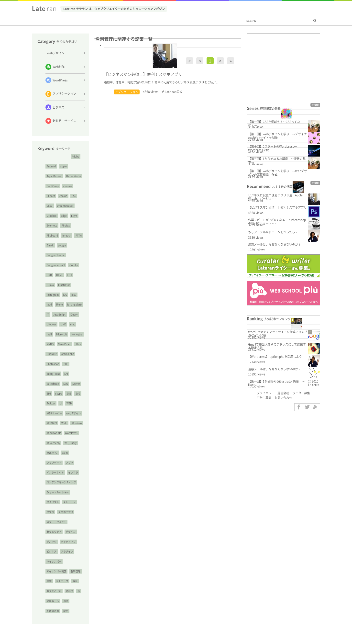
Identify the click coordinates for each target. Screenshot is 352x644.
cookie (63, 196)
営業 (49, 581)
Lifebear (51, 324)
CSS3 (50, 206)
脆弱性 (69, 591)
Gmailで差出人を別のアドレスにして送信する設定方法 (277, 346)
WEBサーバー (54, 413)
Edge (64, 216)
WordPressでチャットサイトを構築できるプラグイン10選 (278, 334)
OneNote (52, 354)
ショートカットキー (58, 492)
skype (59, 393)
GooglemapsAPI (56, 265)
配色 (66, 611)
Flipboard (52, 235)
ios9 (74, 295)
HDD (49, 275)
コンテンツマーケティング (61, 482)
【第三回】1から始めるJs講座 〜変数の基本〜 (277, 160)
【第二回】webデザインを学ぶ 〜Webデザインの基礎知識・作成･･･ (278, 173)
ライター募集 (301, 393)
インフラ (73, 472)
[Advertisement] (60, 636)
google (62, 245)
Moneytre (77, 334)
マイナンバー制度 (56, 571)
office (78, 344)
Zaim (65, 453)
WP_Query (71, 443)
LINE (63, 324)
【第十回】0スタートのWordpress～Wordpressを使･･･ (273, 148)
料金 (75, 581)
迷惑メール (53, 601)
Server (76, 384)
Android (51, 166)
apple (63, 166)
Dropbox (52, 216)
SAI (66, 374)
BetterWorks (74, 176)
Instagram (53, 295)
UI (61, 403)
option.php (68, 354)
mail (49, 334)
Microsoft (62, 334)
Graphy (74, 265)
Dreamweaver (65, 206)
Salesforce (53, 384)
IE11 (70, 275)
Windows (77, 423)
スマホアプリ (66, 512)
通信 (66, 601)
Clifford (51, 196)
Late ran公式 (174, 92)
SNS (69, 393)
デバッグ (52, 542)
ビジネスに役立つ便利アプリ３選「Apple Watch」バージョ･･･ (275, 197)
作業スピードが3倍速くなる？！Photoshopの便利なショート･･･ (277, 222)
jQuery (74, 314)
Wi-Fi (64, 423)
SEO (66, 384)
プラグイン (67, 551)
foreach (67, 235)
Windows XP (54, 433)
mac (73, 324)
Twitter (51, 403)
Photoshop (53, 364)
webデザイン (74, 413)
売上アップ (62, 581)
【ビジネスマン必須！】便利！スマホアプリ (277, 207)
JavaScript (59, 314)
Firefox (66, 225)
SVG (78, 393)
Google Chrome (56, 255)
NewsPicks (64, 344)
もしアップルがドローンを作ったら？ (273, 232)
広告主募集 (264, 398)
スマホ (50, 512)
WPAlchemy (53, 443)
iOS (65, 295)
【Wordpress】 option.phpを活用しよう (275, 357)
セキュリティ (54, 532)
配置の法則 (53, 611)
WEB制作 (52, 423)
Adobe (76, 156)
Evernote (52, 225)
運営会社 (283, 393)
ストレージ (69, 502)
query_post (53, 374)
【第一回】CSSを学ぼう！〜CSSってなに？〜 (274, 124)
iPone (60, 304)
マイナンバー (54, 561)
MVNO (50, 344)
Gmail (50, 245)
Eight (74, 216)
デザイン (71, 532)
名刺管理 (76, 571)
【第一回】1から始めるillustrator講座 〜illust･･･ (276, 383)
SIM (49, 393)
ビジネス (52, 551)
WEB (69, 403)
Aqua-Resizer (54, 176)
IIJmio (50, 285)
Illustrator (64, 285)
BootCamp (53, 186)
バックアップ (68, 542)
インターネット (55, 472)
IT (48, 314)
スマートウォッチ (56, 522)
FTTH (79, 235)
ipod (49, 304)
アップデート (54, 463)
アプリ (69, 463)
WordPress (71, 433)
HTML (59, 275)
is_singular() (74, 304)
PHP (66, 364)
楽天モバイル (54, 591)
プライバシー (265, 393)
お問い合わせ (283, 398)
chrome (68, 186)
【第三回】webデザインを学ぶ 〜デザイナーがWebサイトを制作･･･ (277, 136)
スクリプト (53, 502)
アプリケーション (127, 92)
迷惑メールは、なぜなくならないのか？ (275, 244)
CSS (74, 196)
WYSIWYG (52, 453)
